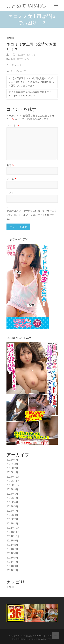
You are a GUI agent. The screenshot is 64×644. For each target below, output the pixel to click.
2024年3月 (12, 566)
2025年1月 (12, 523)
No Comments (20, 59)
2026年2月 (12, 468)
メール (12, 179)
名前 (10, 165)
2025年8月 (12, 494)
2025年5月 (12, 506)
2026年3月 (12, 464)
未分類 (10, 38)
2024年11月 (13, 532)
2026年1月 (12, 472)
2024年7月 (12, 549)
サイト (10, 193)
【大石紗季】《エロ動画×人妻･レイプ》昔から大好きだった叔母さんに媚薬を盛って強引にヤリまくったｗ (32, 82)
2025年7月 (12, 498)
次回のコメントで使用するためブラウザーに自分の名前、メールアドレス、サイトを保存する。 (32, 215)
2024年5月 (12, 558)
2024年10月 (13, 536)
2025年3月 (12, 515)
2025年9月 (12, 489)
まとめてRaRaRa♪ (26, 6)
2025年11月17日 (26, 55)
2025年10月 (13, 485)
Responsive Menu (56, 6)
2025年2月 (12, 519)
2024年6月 (12, 553)
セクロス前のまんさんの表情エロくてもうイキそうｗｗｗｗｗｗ (31, 94)
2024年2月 (12, 570)
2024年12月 (13, 528)
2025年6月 (12, 502)
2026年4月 (12, 460)
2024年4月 (12, 562)
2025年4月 (12, 511)
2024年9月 (12, 540)
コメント (13, 125)
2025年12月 (13, 477)
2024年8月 (12, 545)
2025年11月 (13, 481)
